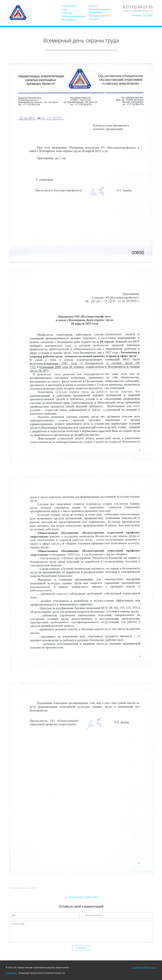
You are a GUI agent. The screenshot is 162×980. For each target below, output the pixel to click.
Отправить (81, 948)
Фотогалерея (69, 20)
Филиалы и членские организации (100, 11)
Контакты (94, 19)
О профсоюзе (69, 6)
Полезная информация (74, 16)
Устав (65, 9)
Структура (67, 13)
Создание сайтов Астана (144, 967)
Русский (148, 15)
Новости (93, 6)
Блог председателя (99, 16)
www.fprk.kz (11, 973)
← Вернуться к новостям (81, 897)
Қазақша (137, 15)
